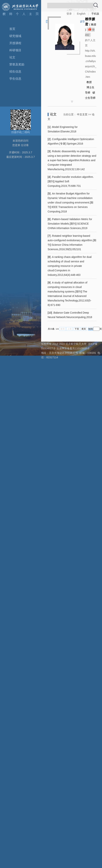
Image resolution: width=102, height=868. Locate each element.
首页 (12, 29)
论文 (12, 57)
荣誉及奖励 (17, 64)
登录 (69, 14)
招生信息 (15, 72)
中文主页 (82, 114)
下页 (77, 329)
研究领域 (15, 36)
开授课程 (15, 43)
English (81, 14)
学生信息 (15, 79)
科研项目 (15, 50)
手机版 (95, 14)
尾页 (84, 329)
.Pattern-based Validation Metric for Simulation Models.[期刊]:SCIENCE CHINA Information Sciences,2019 (70, 224)
